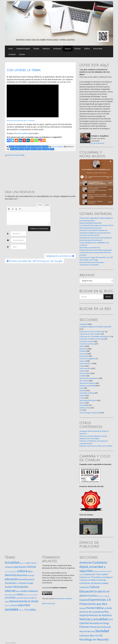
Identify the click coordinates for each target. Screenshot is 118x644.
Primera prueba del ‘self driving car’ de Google (34, 261)
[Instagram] (40, 140)
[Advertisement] (22, 173)
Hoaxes (82, 371)
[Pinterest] (24, 140)
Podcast (83, 395)
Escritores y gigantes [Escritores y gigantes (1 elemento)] (104, 596)
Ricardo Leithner (22, 133)
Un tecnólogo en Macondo (90, 413)
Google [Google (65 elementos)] (30, 583)
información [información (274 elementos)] (21, 587)
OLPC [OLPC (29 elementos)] (110, 619)
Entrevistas (98, 49)
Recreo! (82, 403)
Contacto (12, 54)
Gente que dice (85, 368)
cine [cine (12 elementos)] (6, 572)
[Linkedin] (20, 140)
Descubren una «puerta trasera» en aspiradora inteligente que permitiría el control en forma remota (95, 233)
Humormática (85, 373)
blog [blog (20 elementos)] (35, 563)
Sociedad (83, 405)
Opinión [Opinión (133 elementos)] (84, 623)
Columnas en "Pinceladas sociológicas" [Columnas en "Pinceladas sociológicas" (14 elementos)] (96, 577)
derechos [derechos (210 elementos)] (11, 575)
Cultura (82, 346)
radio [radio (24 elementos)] (32, 598)
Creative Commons (87, 344)
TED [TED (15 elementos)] (97, 636)
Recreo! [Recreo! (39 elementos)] (91, 631)
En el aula (83, 354)
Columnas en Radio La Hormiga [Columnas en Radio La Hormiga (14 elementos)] (93, 580)
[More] (44, 140)
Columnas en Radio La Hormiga (92, 339)
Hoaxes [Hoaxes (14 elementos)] (83, 608)
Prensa (82, 398)
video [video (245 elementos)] (32, 610)
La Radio (83, 376)
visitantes (68, 598)
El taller (82, 351)
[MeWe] (28, 140)
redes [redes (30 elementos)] (7, 602)
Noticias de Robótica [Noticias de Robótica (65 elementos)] (100, 615)
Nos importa (84, 381)
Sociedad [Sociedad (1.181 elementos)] (102, 631)
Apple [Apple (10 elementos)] (21, 563)
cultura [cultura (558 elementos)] (22, 571)
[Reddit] (16, 140)
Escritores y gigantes (88, 358)
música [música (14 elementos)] (14, 595)
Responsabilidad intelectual (90, 223)
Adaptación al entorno (60, 256)
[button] (9, 209)
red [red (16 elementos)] (36, 598)
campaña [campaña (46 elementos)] (9, 567)
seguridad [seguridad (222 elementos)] (24, 605)
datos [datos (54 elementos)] (30, 571)
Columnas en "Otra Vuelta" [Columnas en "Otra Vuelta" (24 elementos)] (96, 574)
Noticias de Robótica (88, 383)
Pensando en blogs (87, 393)
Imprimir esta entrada (16, 155)
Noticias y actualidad (87, 386)
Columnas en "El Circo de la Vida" (92, 332)
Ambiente (57, 49)
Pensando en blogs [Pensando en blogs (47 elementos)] (99, 623)
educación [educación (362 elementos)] (12, 579)
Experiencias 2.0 (86, 363)
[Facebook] (9, 140)
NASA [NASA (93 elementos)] (20, 594)
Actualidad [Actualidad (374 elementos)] (12, 562)
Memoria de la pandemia (89, 378)
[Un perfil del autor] (97, 143)
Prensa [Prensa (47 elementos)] (93, 627)
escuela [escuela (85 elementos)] (23, 579)
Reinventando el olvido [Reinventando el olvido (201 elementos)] (24, 601)
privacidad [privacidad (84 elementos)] (10, 598)
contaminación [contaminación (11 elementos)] (12, 572)
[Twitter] (13, 140)
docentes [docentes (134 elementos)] (22, 575)
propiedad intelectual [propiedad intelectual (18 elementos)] (23, 598)
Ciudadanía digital (23, 49)
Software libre (85, 408)
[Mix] (32, 140)
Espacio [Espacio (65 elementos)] (31, 579)
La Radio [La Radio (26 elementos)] (108, 608)
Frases (82, 366)
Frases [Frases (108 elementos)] (23, 583)
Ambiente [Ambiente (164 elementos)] (86, 563)
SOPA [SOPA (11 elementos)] (20, 610)
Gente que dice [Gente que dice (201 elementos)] (98, 604)
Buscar (108, 297)
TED (81, 410)
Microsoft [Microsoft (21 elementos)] (8, 595)
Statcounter (59, 598)
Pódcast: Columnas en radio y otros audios (96, 446)
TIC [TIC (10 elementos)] (23, 610)
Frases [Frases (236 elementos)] (83, 604)
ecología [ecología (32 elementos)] (31, 575)
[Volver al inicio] (48, 603)
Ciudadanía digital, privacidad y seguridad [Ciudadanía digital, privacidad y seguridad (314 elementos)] (93, 567)
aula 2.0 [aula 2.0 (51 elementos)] (30, 563)
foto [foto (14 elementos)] (17, 583)
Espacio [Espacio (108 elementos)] (84, 600)
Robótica (46, 49)
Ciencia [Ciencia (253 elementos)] (31, 567)
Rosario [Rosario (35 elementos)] (14, 605)
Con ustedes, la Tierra (24, 70)
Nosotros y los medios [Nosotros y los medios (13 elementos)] (30, 595)
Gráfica (87, 49)
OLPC (82, 388)
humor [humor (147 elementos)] (9, 587)
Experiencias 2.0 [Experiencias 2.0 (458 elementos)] (100, 600)
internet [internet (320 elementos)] (10, 591)
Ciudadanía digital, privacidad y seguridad (95, 327)
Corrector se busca (87, 341)
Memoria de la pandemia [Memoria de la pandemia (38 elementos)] (92, 612)
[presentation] (9, 209)
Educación (83, 349)
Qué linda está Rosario (88, 400)
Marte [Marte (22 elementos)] (18, 591)
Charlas (36, 49)
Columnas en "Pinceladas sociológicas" (95, 336)
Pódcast (77, 49)
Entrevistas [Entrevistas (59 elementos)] (91, 596)
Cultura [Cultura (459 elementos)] (94, 587)
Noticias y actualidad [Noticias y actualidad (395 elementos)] (93, 619)
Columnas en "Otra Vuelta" (90, 334)
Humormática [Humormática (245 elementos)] (95, 608)
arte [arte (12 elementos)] (24, 563)
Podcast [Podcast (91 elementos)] (84, 627)
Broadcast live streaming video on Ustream (21, 121)
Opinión (83, 391)
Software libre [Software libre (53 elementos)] (87, 636)
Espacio (68, 49)
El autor (22, 54)
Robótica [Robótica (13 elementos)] (8, 605)
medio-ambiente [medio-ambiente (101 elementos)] (29, 591)
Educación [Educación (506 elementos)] (86, 591)
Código (47, 205)
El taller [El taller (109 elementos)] (98, 591)
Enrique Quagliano (57, 147)
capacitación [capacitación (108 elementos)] (20, 567)
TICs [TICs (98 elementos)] (26, 610)
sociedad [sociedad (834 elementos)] (11, 609)
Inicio (11, 49)
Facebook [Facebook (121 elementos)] (10, 583)
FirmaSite (13, 643)
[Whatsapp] (36, 140)
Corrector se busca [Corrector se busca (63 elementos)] (90, 583)
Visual (40, 205)
